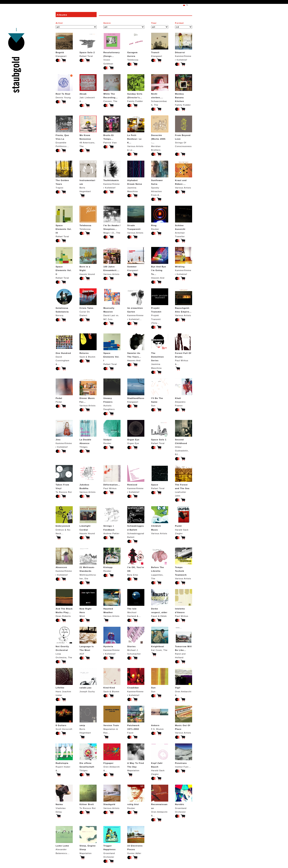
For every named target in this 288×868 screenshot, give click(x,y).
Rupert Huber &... (64, 757)
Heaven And (160, 263)
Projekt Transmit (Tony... (160, 306)
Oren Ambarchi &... (184, 682)
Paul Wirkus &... (184, 349)
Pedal (64, 391)
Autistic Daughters (112, 394)
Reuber (160, 218)
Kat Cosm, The (160, 639)
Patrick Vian (112, 130)
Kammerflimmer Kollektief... (136, 304)
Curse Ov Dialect (88, 302)
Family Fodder (136, 88)
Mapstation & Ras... (112, 720)
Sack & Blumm (88, 346)
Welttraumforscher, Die (88, 564)
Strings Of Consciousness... (184, 133)
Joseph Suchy (88, 680)
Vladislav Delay (64, 799)
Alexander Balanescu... (64, 840)
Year (154, 23)
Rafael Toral (88, 45)
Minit (88, 603)
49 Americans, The (88, 131)
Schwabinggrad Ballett (136, 522)
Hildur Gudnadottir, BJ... (184, 438)
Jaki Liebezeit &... (88, 88)
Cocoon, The (112, 88)
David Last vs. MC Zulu (112, 304)
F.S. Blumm (160, 718)
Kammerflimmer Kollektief (184, 47)
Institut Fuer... (184, 756)
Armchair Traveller (184, 222)
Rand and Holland (184, 643)
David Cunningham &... (64, 349)
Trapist (64, 175)
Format (179, 23)
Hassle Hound (88, 261)
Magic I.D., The (112, 220)
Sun (160, 393)
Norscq (64, 302)
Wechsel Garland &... (136, 603)
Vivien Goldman (112, 49)
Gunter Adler (136, 840)
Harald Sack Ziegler (184, 520)
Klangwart (64, 45)
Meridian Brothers (160, 133)
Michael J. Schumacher (136, 641)
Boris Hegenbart (88, 177)
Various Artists (184, 175)
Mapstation (136, 757)
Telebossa (136, 47)
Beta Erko (136, 562)
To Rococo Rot (64, 479)
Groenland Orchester (184, 799)
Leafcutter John (184, 481)
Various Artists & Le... (136, 133)
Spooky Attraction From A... (160, 178)
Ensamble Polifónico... (64, 131)
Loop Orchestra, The (64, 643)
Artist (59, 23)
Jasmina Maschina (136, 177)
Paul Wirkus (112, 477)
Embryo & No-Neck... (64, 520)
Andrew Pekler (112, 520)
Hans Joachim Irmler (64, 682)
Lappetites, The (160, 564)
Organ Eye (136, 432)
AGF (88, 641)
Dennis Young (64, 86)
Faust (136, 720)
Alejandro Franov (184, 393)
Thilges (88, 434)
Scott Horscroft (64, 718)
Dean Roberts (64, 603)
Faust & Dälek (160, 603)
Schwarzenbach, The (160, 90)
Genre (107, 23)
